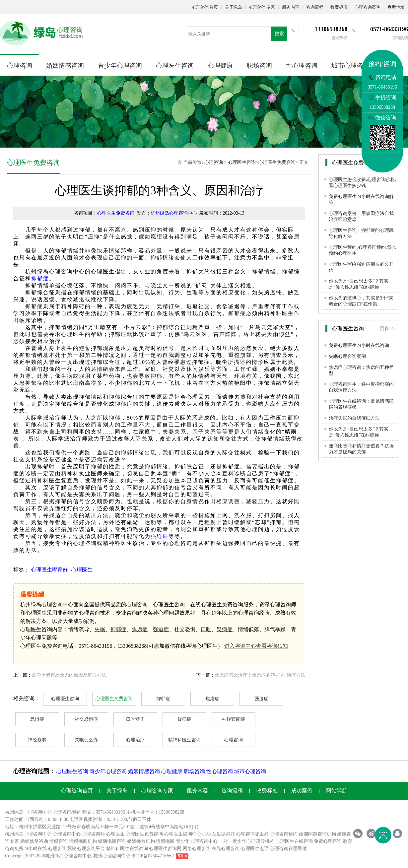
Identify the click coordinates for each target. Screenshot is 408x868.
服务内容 (291, 7)
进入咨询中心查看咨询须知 (256, 646)
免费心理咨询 (328, 841)
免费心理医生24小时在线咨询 (359, 345)
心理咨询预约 (284, 834)
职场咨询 (259, 66)
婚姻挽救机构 (141, 841)
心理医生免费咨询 (277, 162)
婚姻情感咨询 (65, 66)
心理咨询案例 (368, 7)
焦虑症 (140, 629)
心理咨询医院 (62, 849)
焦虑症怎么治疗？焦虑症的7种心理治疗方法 (260, 675)
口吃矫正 (135, 719)
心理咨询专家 (262, 7)
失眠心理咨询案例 (347, 356)
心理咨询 (20, 66)
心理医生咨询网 (165, 849)
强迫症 (160, 536)
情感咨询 (58, 841)
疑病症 (225, 629)
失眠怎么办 (86, 740)
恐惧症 (37, 719)
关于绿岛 (234, 7)
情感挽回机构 (83, 841)
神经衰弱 (37, 740)
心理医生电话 (255, 849)
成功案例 (302, 791)
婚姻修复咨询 (34, 841)
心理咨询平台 (91, 849)
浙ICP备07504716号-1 (153, 856)
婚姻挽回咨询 (112, 841)
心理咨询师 (93, 834)
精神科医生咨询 (184, 740)
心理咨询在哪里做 (288, 849)
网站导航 (337, 791)
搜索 (279, 34)
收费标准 (339, 7)
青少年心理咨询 (120, 66)
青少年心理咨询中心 (197, 841)
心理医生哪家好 (49, 570)
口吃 (206, 629)
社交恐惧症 (86, 719)
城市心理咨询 (350, 66)
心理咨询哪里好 (252, 834)
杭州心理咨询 (107, 856)
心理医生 (82, 570)
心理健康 (220, 66)
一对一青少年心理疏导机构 (246, 841)
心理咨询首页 (205, 7)
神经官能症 (234, 719)
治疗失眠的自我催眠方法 (354, 418)
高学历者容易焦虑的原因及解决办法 (69, 675)
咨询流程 (315, 7)
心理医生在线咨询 (294, 841)
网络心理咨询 (197, 849)
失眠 (100, 629)
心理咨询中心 (67, 834)
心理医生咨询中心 (183, 834)
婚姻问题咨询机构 (317, 834)
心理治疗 (135, 740)
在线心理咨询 (226, 849)
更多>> (387, 329)
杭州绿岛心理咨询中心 (174, 213)
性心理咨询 (302, 66)
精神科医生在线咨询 (127, 849)
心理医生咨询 (175, 66)
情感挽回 (165, 841)
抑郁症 (40, 278)
